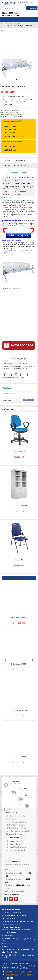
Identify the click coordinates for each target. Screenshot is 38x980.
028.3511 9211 (11, 150)
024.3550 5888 (11, 126)
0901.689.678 (10, 147)
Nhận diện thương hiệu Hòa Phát (16, 822)
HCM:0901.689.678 (14, 975)
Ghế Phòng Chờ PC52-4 (19, 618)
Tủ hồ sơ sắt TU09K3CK (19, 506)
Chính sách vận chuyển (13, 844)
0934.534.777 (10, 133)
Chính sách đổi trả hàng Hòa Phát (16, 847)
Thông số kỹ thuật (20, 161)
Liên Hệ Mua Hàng (11, 819)
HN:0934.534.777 (13, 972)
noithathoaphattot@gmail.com (15, 944)
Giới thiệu (7, 161)
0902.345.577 (28, 975)
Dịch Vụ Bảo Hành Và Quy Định (15, 850)
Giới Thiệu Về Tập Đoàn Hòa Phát (16, 828)
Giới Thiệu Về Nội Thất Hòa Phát (16, 825)
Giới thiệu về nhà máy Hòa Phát (16, 816)
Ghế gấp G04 (19, 560)
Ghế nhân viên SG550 (19, 452)
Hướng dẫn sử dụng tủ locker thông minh (17, 865)
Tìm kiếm (32, 8)
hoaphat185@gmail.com (18, 891)
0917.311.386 (10, 136)
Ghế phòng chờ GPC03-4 (19, 757)
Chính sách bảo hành (12, 841)
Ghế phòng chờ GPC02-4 (19, 710)
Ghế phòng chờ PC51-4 (19, 664)
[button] (4, 67)
